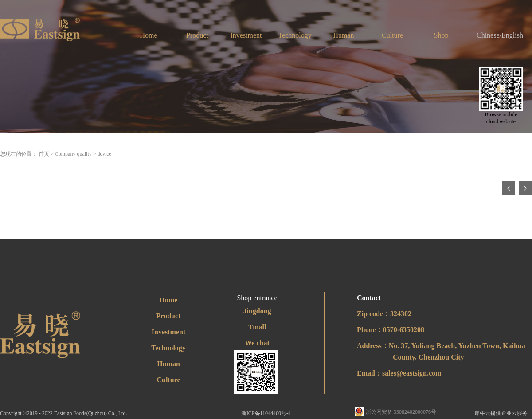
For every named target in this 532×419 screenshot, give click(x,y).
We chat (257, 343)
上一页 (509, 188)
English (512, 35)
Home (148, 35)
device (104, 154)
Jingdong (257, 311)
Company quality (73, 154)
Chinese (488, 35)
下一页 (525, 188)
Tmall (257, 327)
